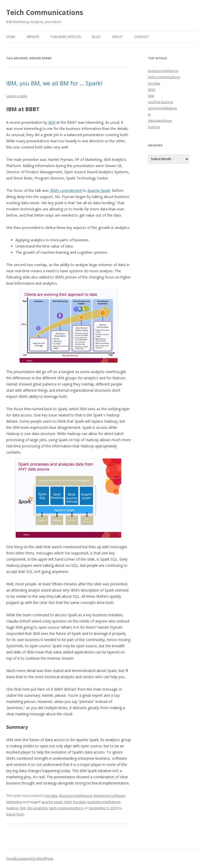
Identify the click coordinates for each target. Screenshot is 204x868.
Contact (141, 37)
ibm (23, 808)
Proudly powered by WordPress (30, 859)
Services (33, 37)
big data (51, 796)
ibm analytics (38, 808)
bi (149, 114)
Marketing (14, 802)
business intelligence (104, 802)
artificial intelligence (162, 108)
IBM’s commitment (66, 190)
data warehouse (160, 121)
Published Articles (66, 37)
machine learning (161, 102)
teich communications (66, 808)
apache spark (52, 802)
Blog (96, 37)
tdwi (151, 96)
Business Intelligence (76, 796)
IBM (52, 122)
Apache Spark (99, 190)
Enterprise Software (110, 796)
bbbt (68, 802)
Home (11, 37)
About (117, 37)
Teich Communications (45, 12)
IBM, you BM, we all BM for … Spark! (54, 83)
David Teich (15, 814)
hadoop (12, 808)
